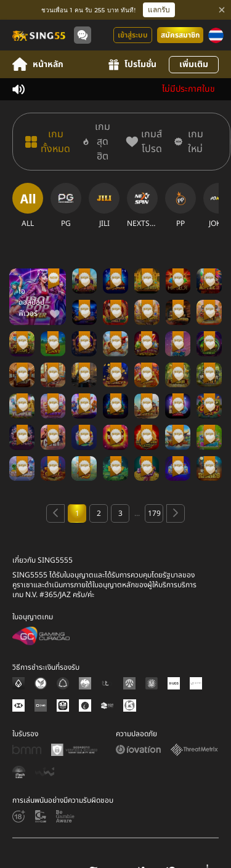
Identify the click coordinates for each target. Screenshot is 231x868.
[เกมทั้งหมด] (48, 142)
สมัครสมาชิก (180, 35)
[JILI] (104, 206)
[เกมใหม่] (190, 142)
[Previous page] (55, 513)
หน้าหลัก (38, 64)
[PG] (66, 206)
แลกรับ (159, 10)
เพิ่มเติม (194, 64)
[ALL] (28, 206)
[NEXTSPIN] (142, 206)
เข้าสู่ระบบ (133, 35)
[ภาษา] (216, 35)
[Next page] (176, 513)
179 (154, 513)
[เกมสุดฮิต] (98, 142)
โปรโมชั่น (132, 64)
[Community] (83, 35)
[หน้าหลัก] (38, 35)
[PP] (180, 206)
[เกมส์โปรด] (144, 142)
